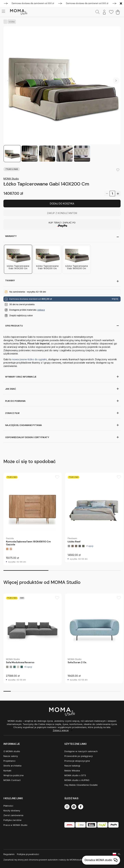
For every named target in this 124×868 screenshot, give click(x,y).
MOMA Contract (12, 780)
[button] (116, 81)
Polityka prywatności (28, 854)
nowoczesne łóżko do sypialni (29, 359)
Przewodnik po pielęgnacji (79, 756)
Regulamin (9, 854)
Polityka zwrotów (13, 820)
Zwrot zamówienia (13, 815)
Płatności (8, 806)
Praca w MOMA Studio (15, 825)
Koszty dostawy (12, 810)
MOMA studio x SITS (75, 775)
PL (119, 854)
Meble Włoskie (72, 771)
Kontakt (7, 771)
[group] (33, 519)
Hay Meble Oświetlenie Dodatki (81, 785)
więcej (115, 299)
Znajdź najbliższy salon (21, 315)
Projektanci (9, 761)
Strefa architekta (12, 766)
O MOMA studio (12, 751)
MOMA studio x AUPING (77, 780)
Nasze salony (11, 756)
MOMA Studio (11, 179)
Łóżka (11, 22)
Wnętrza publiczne (14, 775)
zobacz (41, 310)
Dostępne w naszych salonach (81, 751)
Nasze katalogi (72, 766)
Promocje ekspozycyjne (77, 761)
